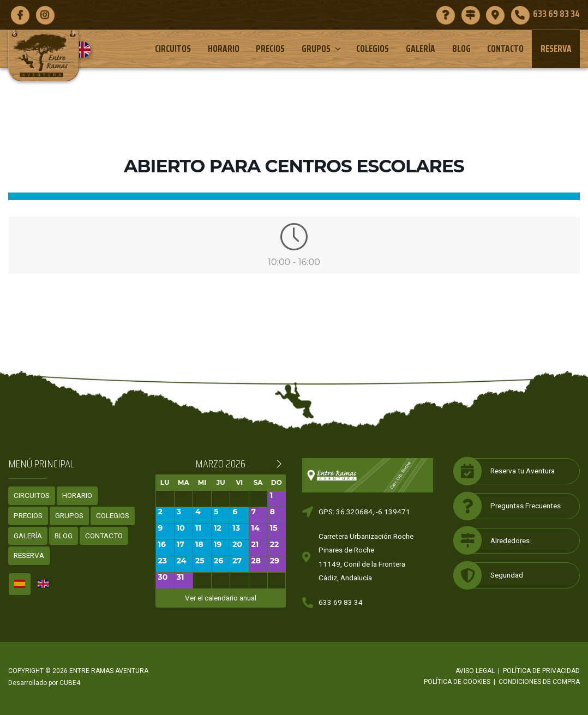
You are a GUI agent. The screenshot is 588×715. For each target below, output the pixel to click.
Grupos (322, 49)
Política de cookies (457, 682)
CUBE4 (70, 683)
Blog (461, 49)
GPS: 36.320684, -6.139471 (364, 512)
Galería (421, 49)
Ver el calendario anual (221, 598)
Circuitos (173, 49)
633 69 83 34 (341, 602)
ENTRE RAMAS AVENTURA (109, 671)
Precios (270, 49)
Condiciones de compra (539, 682)
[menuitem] (86, 50)
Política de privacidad (541, 671)
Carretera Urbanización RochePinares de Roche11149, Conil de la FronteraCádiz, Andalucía (366, 557)
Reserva (556, 49)
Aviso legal (475, 671)
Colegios (373, 49)
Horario (224, 49)
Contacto (505, 49)
